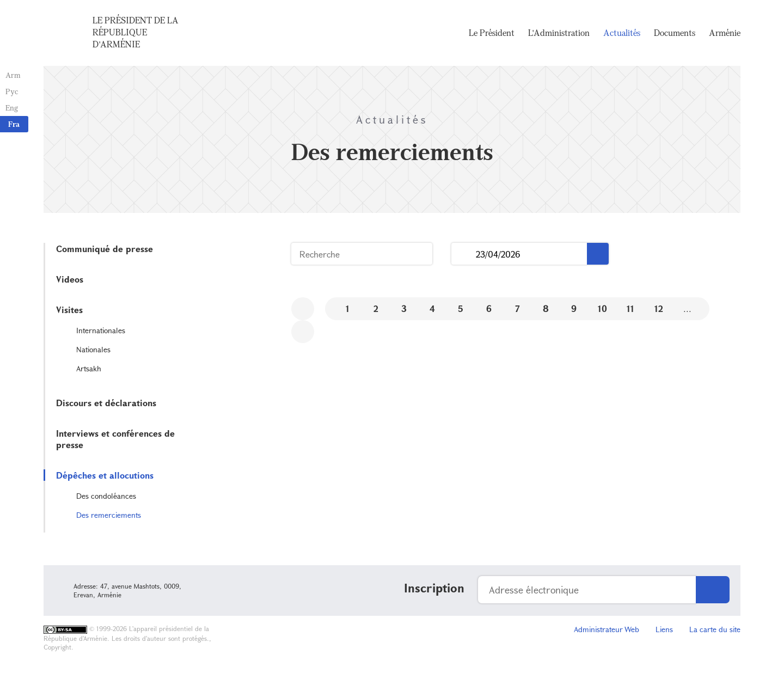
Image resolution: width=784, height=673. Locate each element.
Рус (12, 91)
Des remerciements (109, 515)
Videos (70, 279)
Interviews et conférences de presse (115, 439)
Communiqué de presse (105, 249)
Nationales (93, 349)
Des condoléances (106, 496)
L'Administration (559, 33)
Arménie (725, 33)
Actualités (622, 33)
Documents (675, 33)
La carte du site (715, 629)
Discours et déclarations (106, 403)
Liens (664, 629)
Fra (14, 124)
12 (659, 308)
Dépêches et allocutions (105, 475)
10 (602, 308)
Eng (12, 108)
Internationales (101, 330)
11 (630, 308)
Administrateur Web (607, 629)
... (464, 254)
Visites (69, 310)
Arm (13, 75)
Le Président (492, 33)
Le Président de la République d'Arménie (136, 32)
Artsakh (89, 368)
